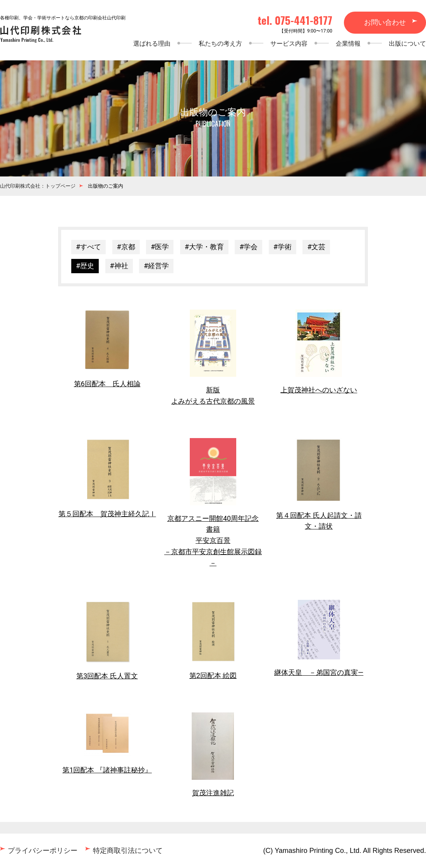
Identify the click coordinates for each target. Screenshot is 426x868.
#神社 (119, 266)
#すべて (88, 247)
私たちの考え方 (220, 44)
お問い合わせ (385, 22)
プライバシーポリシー (43, 850)
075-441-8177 (304, 20)
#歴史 (85, 266)
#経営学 (156, 266)
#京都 (126, 247)
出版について (407, 44)
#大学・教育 (204, 247)
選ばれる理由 (152, 44)
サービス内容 (289, 44)
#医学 (160, 247)
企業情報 (348, 44)
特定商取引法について (128, 850)
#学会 (248, 247)
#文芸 (316, 247)
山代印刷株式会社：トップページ (38, 186)
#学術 (283, 247)
